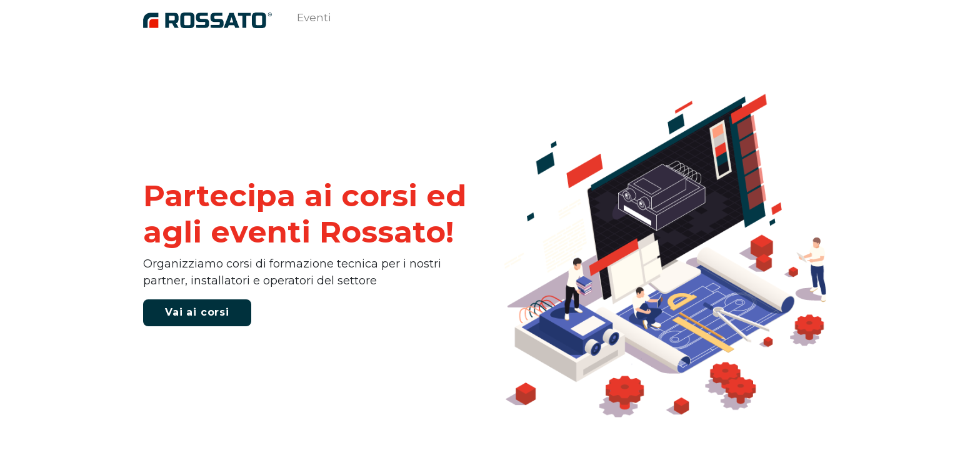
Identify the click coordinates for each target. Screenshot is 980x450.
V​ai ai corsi (197, 312)
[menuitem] (314, 21)
